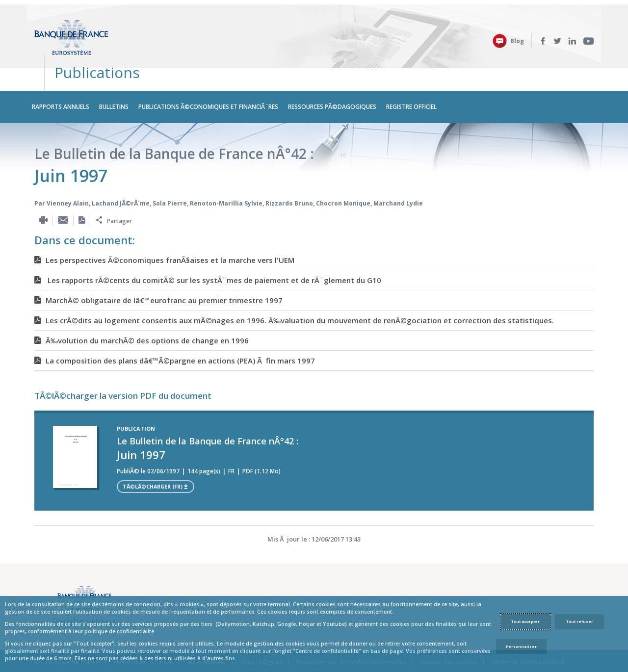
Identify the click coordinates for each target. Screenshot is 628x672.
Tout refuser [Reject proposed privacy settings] (580, 621)
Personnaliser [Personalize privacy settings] (521, 646)
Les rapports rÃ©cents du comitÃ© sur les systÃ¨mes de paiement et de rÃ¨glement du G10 (208, 253)
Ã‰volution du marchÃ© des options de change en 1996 (142, 313)
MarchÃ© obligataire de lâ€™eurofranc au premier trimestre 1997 (158, 273)
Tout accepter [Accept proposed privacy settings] (525, 621)
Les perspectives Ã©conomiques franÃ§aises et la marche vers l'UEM (164, 233)
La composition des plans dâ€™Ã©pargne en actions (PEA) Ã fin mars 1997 (175, 334)
